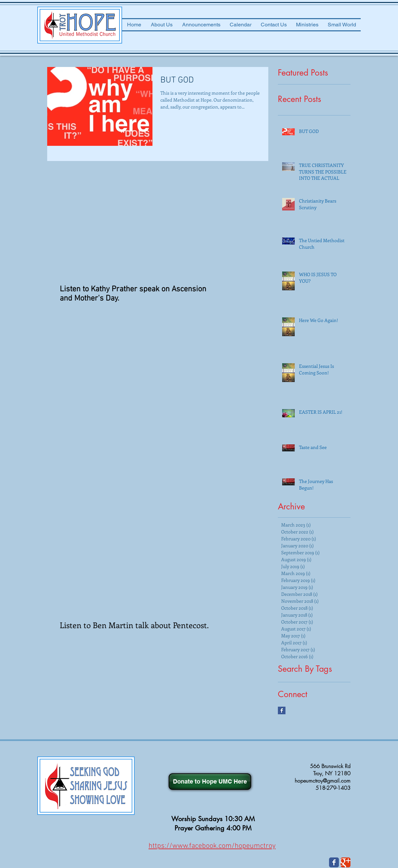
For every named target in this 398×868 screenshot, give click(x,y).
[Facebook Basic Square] (282, 710)
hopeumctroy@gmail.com (323, 781)
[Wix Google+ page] (346, 862)
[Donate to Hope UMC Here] (210, 782)
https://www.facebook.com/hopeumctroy (212, 846)
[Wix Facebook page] (334, 862)
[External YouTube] (137, 227)
